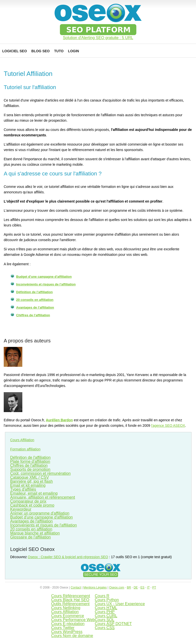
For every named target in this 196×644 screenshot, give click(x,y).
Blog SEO (40, 51)
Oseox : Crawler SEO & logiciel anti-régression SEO (68, 557)
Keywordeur (21, 509)
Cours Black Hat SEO (70, 600)
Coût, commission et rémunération (40, 473)
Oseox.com (117, 588)
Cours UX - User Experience (120, 604)
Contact (76, 588)
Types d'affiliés (23, 489)
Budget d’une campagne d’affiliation (44, 277)
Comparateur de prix (28, 501)
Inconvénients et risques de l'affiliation (44, 525)
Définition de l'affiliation (30, 457)
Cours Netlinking (66, 608)
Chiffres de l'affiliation (29, 465)
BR (129, 588)
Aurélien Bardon (59, 420)
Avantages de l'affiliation (31, 521)
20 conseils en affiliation (35, 300)
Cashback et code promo (32, 505)
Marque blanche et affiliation (35, 533)
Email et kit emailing (28, 485)
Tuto (59, 51)
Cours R (102, 596)
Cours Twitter (63, 628)
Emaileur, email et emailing (34, 493)
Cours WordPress (67, 632)
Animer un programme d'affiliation (40, 513)
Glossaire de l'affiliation (31, 537)
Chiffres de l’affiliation (33, 315)
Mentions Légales (95, 588)
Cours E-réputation (68, 624)
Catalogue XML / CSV (30, 477)
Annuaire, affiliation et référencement (43, 497)
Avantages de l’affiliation (35, 307)
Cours (106, 608)
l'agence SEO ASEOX (168, 426)
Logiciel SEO (15, 51)
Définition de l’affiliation (34, 292)
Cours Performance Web (73, 620)
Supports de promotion (30, 469)
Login (73, 51)
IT (148, 588)
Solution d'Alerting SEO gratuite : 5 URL (98, 38)
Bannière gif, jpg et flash (32, 481)
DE (136, 588)
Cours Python (107, 600)
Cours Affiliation (22, 440)
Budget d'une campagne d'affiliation (41, 517)
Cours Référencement (71, 596)
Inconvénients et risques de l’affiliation (46, 284)
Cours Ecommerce (67, 616)
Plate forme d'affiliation (30, 461)
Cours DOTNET (113, 624)
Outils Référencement (70, 604)
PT (154, 588)
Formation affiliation (25, 449)
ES (142, 588)
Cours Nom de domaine (72, 636)
